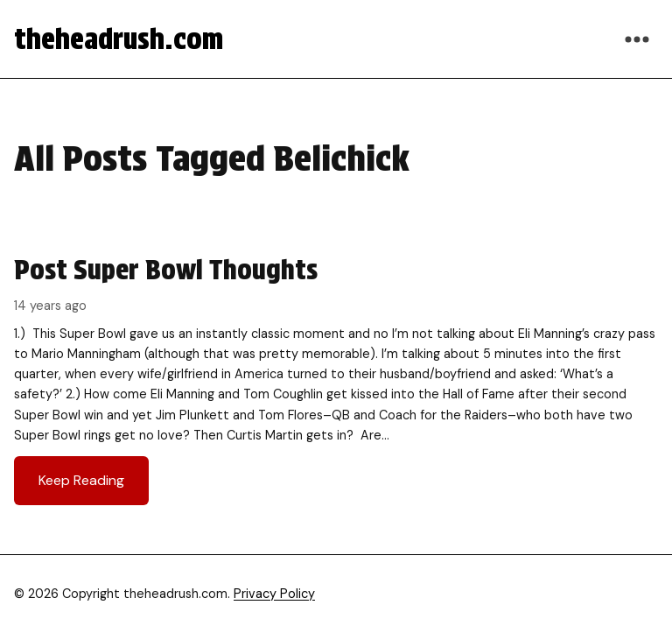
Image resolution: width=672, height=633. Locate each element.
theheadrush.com (119, 39)
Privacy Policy (274, 594)
